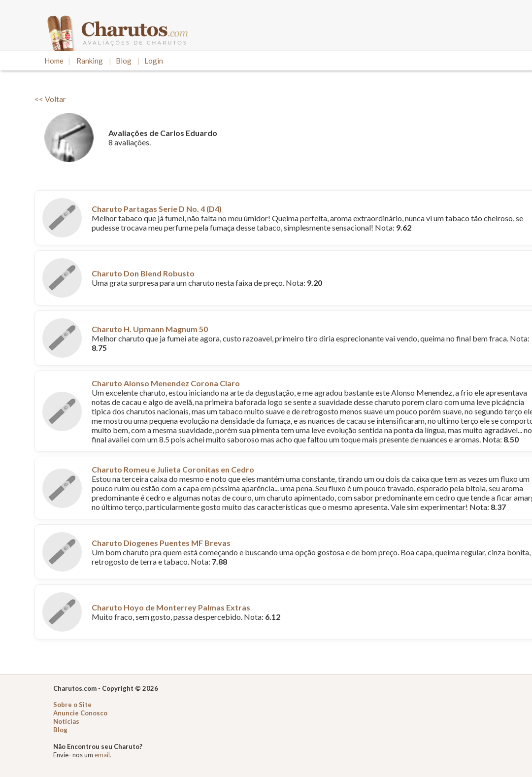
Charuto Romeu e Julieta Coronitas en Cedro (173, 469)
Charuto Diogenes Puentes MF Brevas (161, 543)
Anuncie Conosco (80, 713)
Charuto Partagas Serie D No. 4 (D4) (157, 209)
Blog (124, 61)
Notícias (66, 721)
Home (54, 61)
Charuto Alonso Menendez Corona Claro (166, 383)
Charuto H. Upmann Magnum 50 (150, 329)
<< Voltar (50, 99)
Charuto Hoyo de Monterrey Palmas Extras (171, 607)
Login (154, 61)
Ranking (90, 61)
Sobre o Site (72, 705)
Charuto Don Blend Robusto (143, 273)
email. (103, 755)
